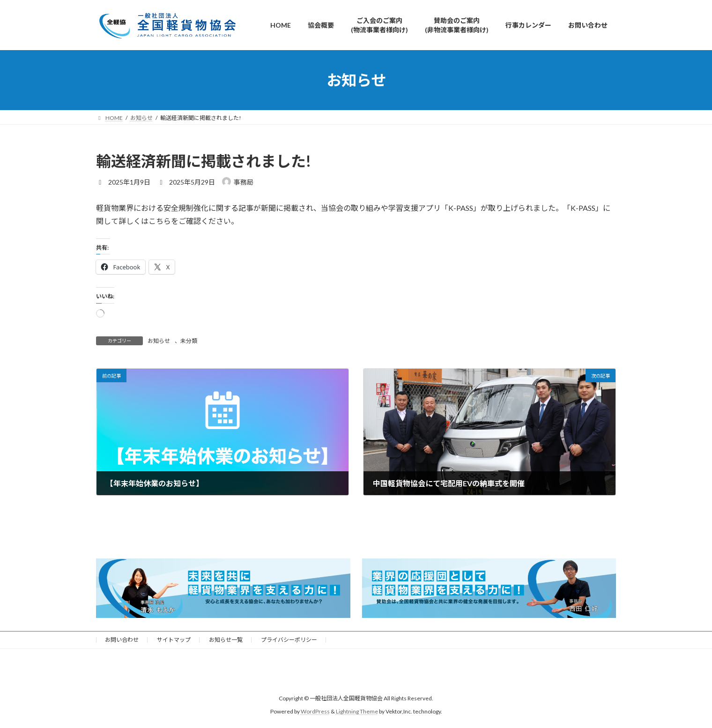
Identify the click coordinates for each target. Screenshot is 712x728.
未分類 (189, 341)
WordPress (315, 712)
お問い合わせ (122, 640)
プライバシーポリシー (289, 640)
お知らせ (159, 341)
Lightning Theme (357, 712)
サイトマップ (174, 640)
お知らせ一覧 (226, 640)
